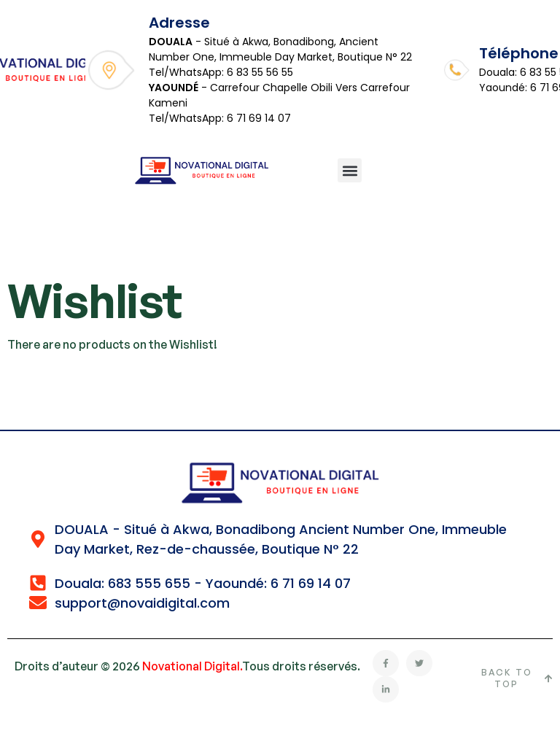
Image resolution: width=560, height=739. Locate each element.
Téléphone (519, 53)
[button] (350, 170)
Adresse (179, 23)
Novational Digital (191, 666)
